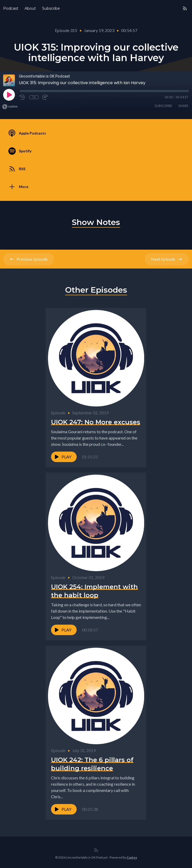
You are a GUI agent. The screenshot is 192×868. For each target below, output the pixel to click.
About (30, 8)
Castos (132, 857)
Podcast (11, 8)
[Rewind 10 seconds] (22, 97)
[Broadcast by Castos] (10, 107)
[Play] (9, 95)
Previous (29, 259)
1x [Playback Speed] (34, 97)
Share (183, 106)
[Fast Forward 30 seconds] (45, 97)
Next (167, 259)
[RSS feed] (185, 8)
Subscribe (51, 8)
